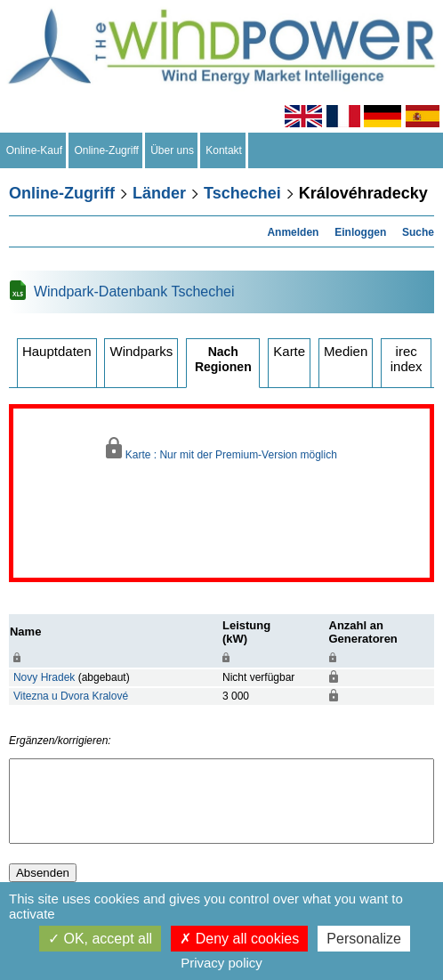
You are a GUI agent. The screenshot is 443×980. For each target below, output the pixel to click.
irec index (407, 359)
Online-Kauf (34, 150)
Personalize (364, 939)
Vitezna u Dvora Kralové (71, 696)
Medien (346, 351)
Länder (159, 193)
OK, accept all (100, 939)
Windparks (141, 351)
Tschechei (242, 193)
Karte (289, 351)
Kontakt (224, 150)
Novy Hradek (44, 677)
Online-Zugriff (107, 150)
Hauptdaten (57, 351)
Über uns (173, 150)
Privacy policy (221, 963)
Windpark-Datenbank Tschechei (134, 292)
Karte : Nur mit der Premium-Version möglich (221, 449)
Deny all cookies (239, 939)
